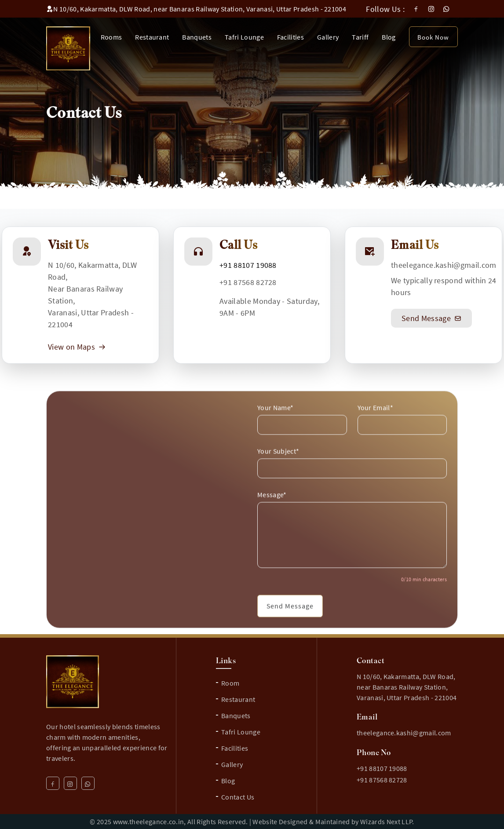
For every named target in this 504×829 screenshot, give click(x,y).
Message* (272, 511)
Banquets (197, 37)
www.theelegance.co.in (149, 822)
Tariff (360, 37)
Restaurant (152, 37)
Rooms (111, 37)
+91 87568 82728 (248, 282)
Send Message (431, 318)
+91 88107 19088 (248, 265)
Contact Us (238, 797)
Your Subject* (278, 467)
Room (230, 683)
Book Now (433, 37)
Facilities (290, 37)
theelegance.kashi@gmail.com (444, 265)
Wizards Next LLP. (387, 822)
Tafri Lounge (244, 37)
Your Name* (275, 424)
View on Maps (77, 347)
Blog (389, 37)
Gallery (328, 37)
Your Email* (376, 424)
